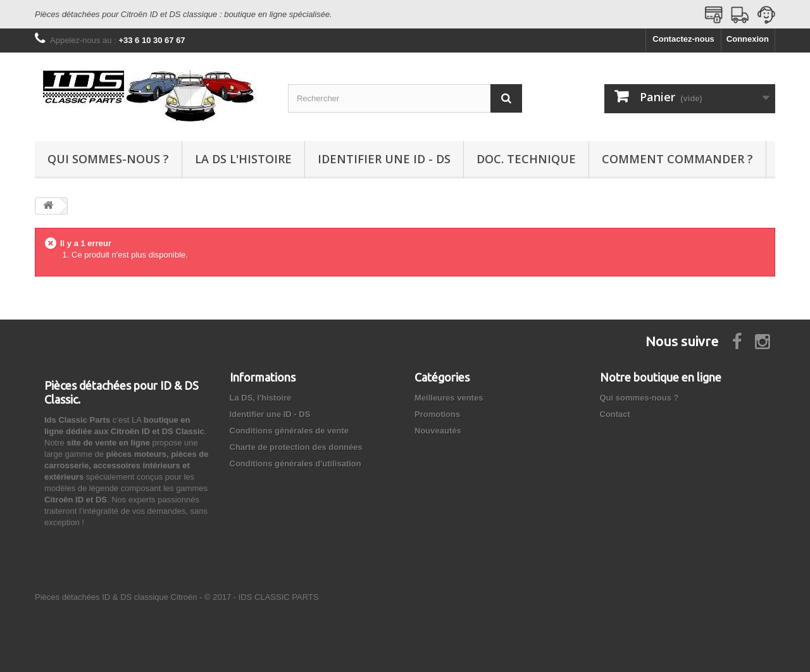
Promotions (437, 414)
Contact (615, 414)
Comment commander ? (677, 159)
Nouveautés (438, 431)
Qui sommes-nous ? (108, 159)
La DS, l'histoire (261, 398)
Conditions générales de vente (290, 431)
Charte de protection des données (296, 447)
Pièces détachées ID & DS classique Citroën (116, 597)
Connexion (748, 39)
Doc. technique (526, 159)
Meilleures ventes (449, 398)
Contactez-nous (683, 39)
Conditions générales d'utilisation (296, 464)
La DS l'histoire (243, 159)
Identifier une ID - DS (384, 159)
